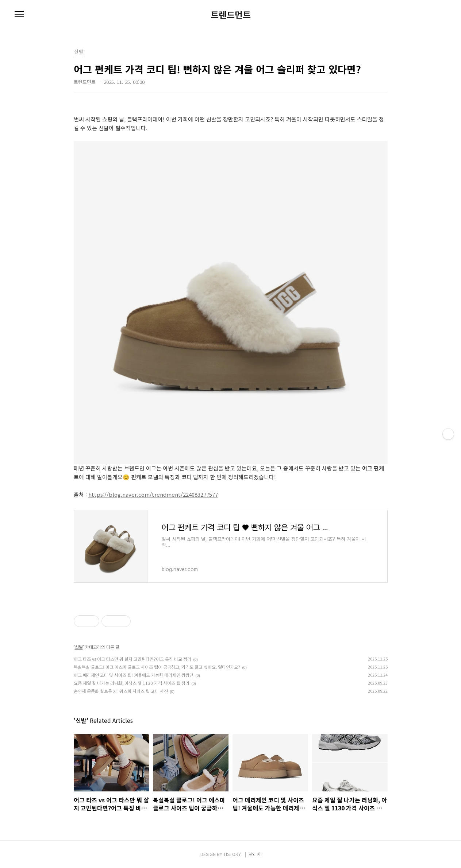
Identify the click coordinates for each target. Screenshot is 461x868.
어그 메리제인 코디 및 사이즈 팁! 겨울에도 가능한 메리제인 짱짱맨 (134, 675)
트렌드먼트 (231, 15)
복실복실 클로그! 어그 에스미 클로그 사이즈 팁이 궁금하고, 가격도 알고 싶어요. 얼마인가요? (157, 667)
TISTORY (232, 854)
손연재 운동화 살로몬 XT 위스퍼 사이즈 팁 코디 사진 (121, 691)
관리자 (255, 854)
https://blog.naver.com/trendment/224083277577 (153, 494)
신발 (79, 647)
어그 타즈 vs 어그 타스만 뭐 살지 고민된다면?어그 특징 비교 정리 (132, 659)
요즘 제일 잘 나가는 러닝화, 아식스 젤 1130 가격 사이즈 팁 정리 (132, 683)
